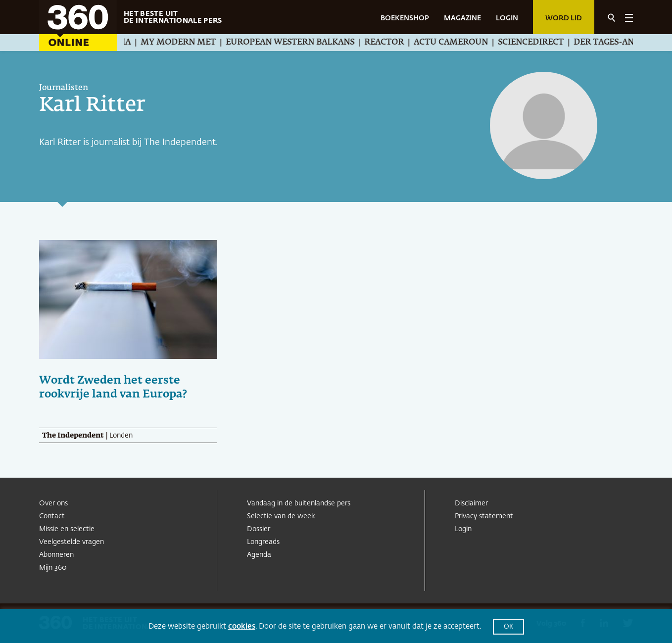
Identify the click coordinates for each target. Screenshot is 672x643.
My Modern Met (191, 43)
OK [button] (508, 627)
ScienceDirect (544, 43)
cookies (242, 626)
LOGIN (507, 18)
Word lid (564, 18)
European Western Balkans (303, 43)
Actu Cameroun (464, 43)
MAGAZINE (462, 18)
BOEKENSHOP (405, 18)
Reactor (397, 43)
